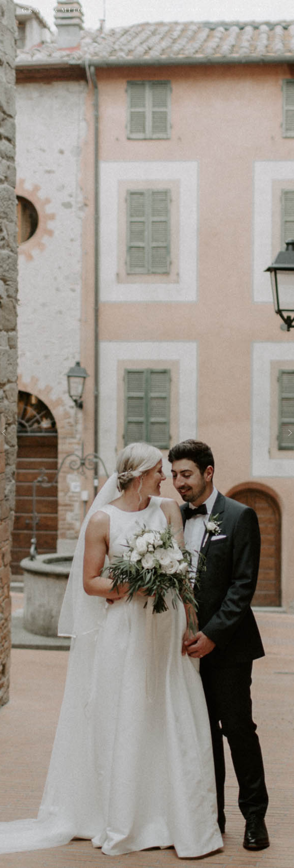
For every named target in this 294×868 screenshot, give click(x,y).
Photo (173, 10)
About (217, 10)
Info (238, 10)
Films (195, 10)
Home (150, 10)
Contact (262, 10)
